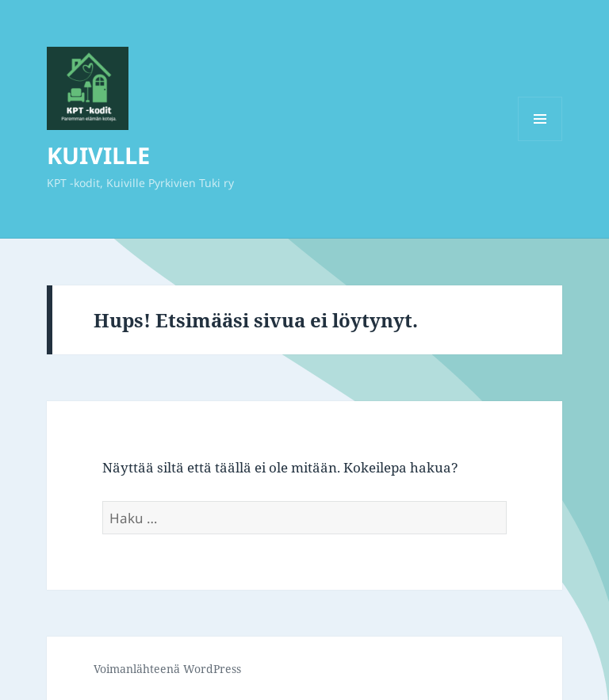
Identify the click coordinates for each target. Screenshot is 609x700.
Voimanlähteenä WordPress (167, 669)
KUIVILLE (98, 155)
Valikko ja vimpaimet (540, 141)
